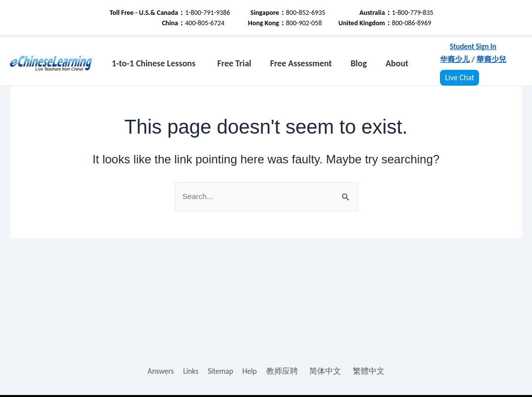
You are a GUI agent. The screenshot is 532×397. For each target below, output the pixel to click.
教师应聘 (283, 371)
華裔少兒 (491, 59)
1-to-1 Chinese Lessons (154, 63)
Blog (359, 63)
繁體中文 (370, 371)
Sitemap (221, 371)
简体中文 (327, 371)
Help (250, 371)
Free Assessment (301, 63)
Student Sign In (473, 47)
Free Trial (234, 63)
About (397, 63)
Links (191, 371)
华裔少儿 (455, 59)
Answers (160, 371)
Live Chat (459, 77)
